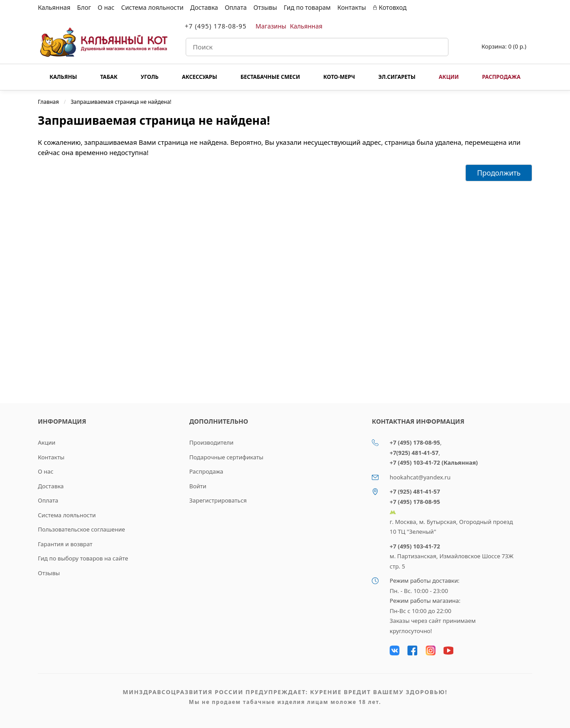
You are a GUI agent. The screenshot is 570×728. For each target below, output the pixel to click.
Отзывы (265, 7)
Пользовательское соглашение (81, 529)
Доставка (204, 7)
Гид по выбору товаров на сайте (83, 558)
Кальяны (63, 77)
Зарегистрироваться (218, 500)
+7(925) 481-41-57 (414, 453)
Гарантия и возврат (65, 544)
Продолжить (499, 173)
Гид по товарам (307, 7)
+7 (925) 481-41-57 (415, 491)
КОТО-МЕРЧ (339, 77)
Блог (84, 7)
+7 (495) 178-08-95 (216, 26)
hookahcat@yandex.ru (420, 477)
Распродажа (501, 77)
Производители (211, 442)
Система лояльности (152, 7)
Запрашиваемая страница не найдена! (121, 102)
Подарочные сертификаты (226, 457)
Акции (449, 77)
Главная (48, 102)
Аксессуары (199, 77)
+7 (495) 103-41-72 (415, 546)
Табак (109, 77)
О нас (106, 7)
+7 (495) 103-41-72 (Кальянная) (434, 462)
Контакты (352, 7)
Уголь (150, 77)
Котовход (390, 7)
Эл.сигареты (397, 77)
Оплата (236, 7)
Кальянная (54, 7)
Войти (198, 486)
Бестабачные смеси (270, 77)
